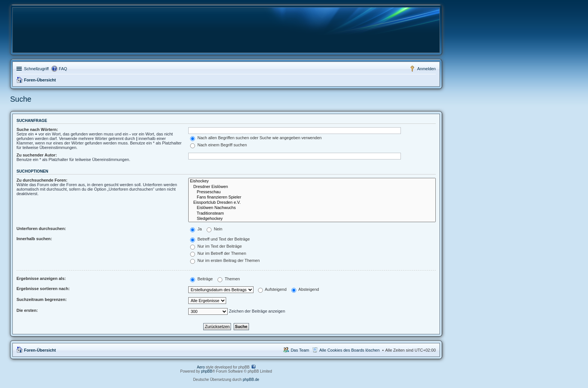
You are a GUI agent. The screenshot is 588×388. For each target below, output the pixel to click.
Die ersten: (27, 310)
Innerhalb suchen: (34, 239)
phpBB (207, 371)
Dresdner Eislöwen (312, 187)
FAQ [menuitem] (63, 69)
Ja (196, 229)
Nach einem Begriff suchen (218, 145)
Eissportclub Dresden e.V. (312, 203)
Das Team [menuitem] (300, 350)
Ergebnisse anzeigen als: (41, 278)
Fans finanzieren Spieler (312, 197)
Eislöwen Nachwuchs (312, 208)
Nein (214, 229)
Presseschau (312, 192)
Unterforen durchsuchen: (41, 229)
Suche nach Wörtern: (37, 129)
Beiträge (201, 279)
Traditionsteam (312, 214)
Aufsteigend (272, 289)
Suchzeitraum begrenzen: (42, 299)
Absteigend (305, 289)
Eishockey (312, 181)
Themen (229, 279)
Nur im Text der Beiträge (216, 246)
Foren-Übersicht (40, 80)
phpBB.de (251, 380)
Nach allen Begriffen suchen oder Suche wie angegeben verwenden (256, 138)
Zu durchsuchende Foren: (42, 180)
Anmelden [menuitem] (426, 69)
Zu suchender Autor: (37, 155)
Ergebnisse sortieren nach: (43, 289)
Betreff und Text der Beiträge (220, 239)
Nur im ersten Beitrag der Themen (225, 260)
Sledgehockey (312, 219)
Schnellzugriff (36, 69)
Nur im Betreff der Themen (218, 253)
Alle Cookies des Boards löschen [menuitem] (350, 350)
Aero (201, 367)
